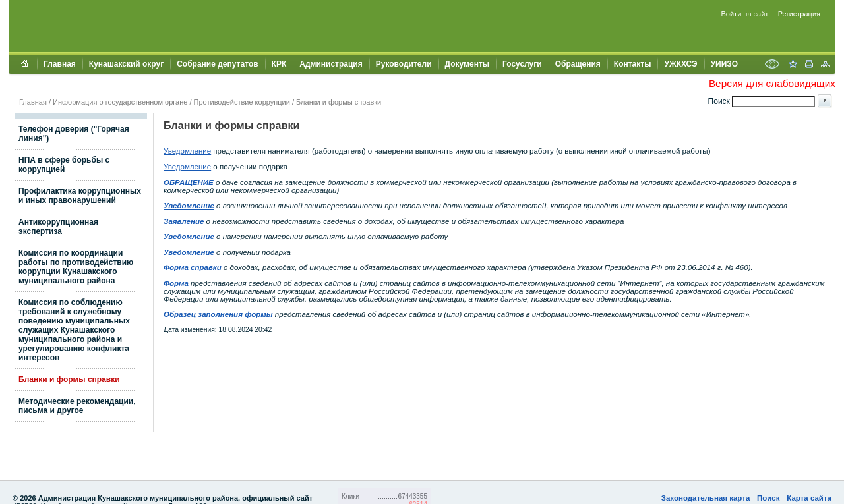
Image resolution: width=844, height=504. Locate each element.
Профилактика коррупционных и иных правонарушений (80, 196)
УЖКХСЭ (680, 64)
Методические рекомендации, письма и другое (77, 406)
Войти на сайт (745, 14)
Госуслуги (522, 64)
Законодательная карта (706, 498)
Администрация (331, 64)
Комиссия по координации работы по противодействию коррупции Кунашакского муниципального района (76, 267)
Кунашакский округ (126, 64)
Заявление (184, 221)
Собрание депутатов (217, 64)
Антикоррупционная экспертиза (58, 227)
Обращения (578, 64)
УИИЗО (724, 64)
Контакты (633, 64)
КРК (279, 64)
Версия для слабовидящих (772, 83)
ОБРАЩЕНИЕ (189, 182)
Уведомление (187, 151)
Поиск (769, 498)
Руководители (404, 64)
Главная (60, 64)
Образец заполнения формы (218, 314)
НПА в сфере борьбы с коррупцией (64, 165)
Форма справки (193, 267)
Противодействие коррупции (242, 102)
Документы (467, 64)
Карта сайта (809, 498)
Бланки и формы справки (339, 102)
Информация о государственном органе (120, 102)
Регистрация (799, 14)
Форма (176, 283)
